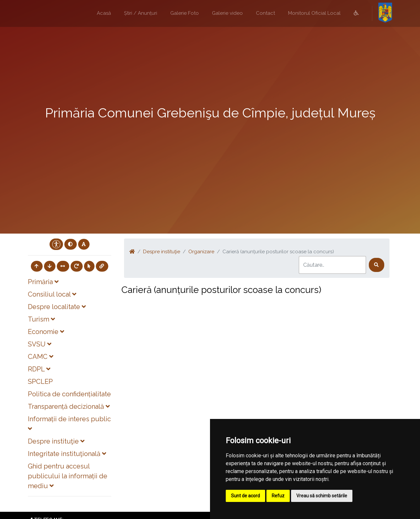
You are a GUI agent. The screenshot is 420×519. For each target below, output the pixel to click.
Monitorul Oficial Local (314, 13)
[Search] (332, 265)
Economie (46, 332)
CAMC (41, 357)
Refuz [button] (278, 496)
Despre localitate (57, 307)
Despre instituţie (56, 441)
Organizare (201, 252)
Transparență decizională (69, 406)
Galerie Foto (185, 13)
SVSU (40, 344)
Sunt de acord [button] (245, 496)
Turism (41, 319)
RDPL (39, 369)
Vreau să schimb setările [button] (322, 496)
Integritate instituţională (67, 454)
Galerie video (227, 13)
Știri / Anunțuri (141, 13)
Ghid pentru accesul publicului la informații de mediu (68, 476)
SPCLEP (40, 382)
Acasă (104, 13)
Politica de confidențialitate (69, 394)
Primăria (43, 282)
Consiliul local (52, 294)
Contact (265, 13)
